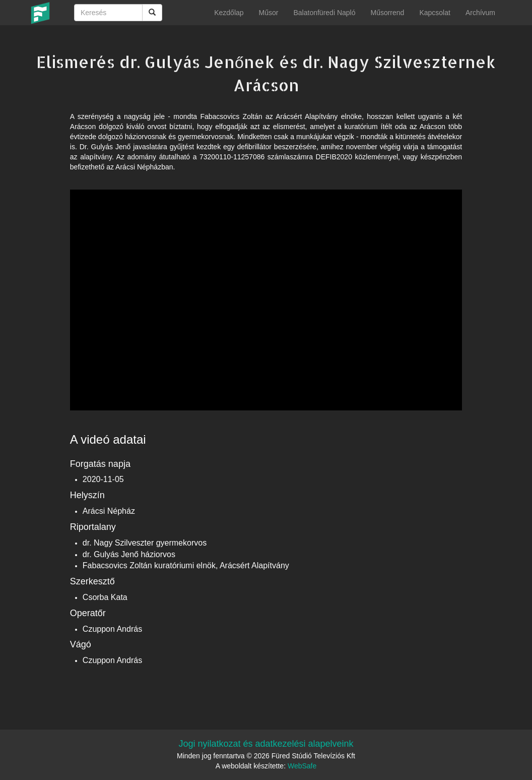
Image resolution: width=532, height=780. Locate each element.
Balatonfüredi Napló (324, 13)
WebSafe (302, 766)
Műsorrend (387, 13)
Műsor (269, 13)
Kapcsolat (435, 13)
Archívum (480, 13)
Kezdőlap (229, 13)
